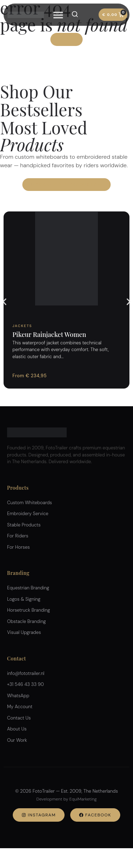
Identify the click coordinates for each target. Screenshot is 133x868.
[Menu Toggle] (58, 15)
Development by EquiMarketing (66, 799)
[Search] (75, 14)
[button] (4, 302)
